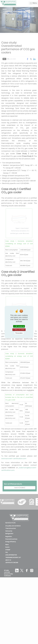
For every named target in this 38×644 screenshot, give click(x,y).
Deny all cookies (19, 330)
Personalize (19, 333)
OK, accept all (19, 326)
